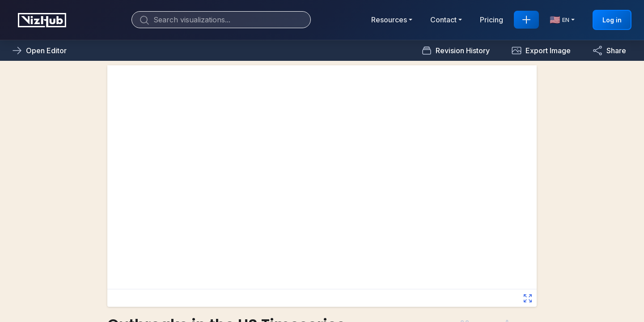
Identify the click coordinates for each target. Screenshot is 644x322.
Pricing (491, 20)
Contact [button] (443, 20)
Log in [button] (612, 20)
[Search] (221, 20)
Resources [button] (389, 20)
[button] (541, 51)
